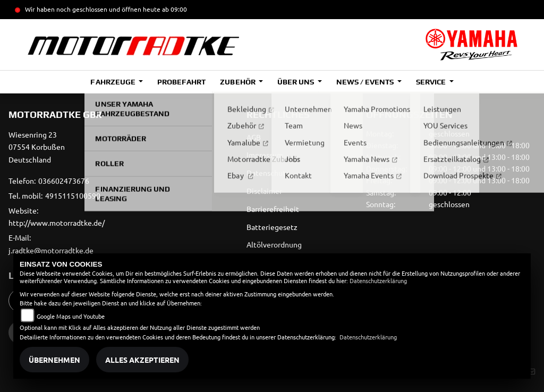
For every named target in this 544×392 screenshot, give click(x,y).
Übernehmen (54, 360)
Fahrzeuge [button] (113, 82)
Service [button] (432, 82)
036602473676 (64, 181)
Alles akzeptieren (142, 360)
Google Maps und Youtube (71, 316)
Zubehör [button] (238, 82)
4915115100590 (73, 195)
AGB (254, 137)
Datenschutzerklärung (378, 280)
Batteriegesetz (272, 227)
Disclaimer (264, 191)
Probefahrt (181, 82)
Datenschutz (268, 173)
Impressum (265, 155)
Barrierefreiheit (273, 209)
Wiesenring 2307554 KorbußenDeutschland (37, 147)
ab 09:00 (174, 9)
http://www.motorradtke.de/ (57, 223)
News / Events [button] (366, 82)
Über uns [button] (296, 82)
